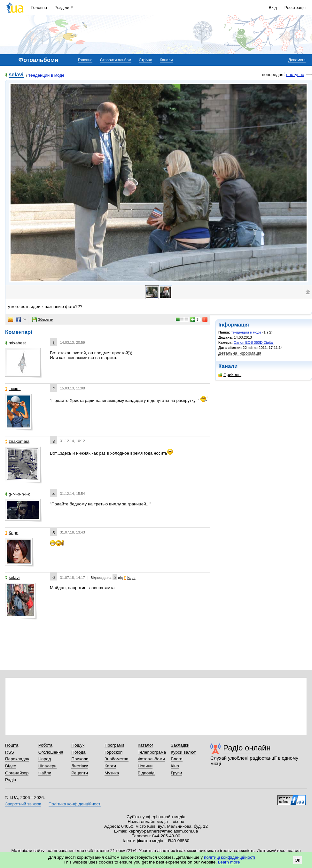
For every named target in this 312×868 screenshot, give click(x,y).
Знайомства (117, 759)
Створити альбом (116, 60)
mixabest (16, 343)
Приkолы (230, 375)
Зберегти (43, 319)
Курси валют (183, 752)
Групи (176, 773)
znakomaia (17, 441)
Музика (112, 773)
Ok (297, 860)
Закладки (180, 745)
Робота (45, 745)
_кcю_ (13, 389)
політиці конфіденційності (230, 857)
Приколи (80, 759)
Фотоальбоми (151, 759)
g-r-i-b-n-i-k (17, 494)
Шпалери (47, 766)
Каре (12, 533)
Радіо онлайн (247, 748)
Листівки (80, 766)
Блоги (177, 759)
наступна (295, 75)
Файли (45, 773)
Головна (39, 8)
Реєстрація (295, 8)
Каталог (146, 745)
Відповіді (147, 773)
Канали (166, 60)
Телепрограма (152, 752)
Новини (145, 766)
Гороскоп (113, 752)
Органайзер (17, 773)
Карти (110, 766)
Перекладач (17, 759)
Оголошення (51, 752)
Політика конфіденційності (75, 804)
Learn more (229, 862)
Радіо (11, 780)
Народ (45, 759)
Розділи (62, 8)
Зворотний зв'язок (23, 804)
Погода (78, 752)
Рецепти (80, 773)
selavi (16, 75)
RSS (10, 752)
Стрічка (145, 60)
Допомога (297, 60)
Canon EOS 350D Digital (254, 342)
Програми (114, 745)
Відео (11, 766)
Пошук (78, 745)
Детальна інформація (240, 353)
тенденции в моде (47, 75)
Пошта (12, 745)
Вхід (273, 8)
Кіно (175, 766)
